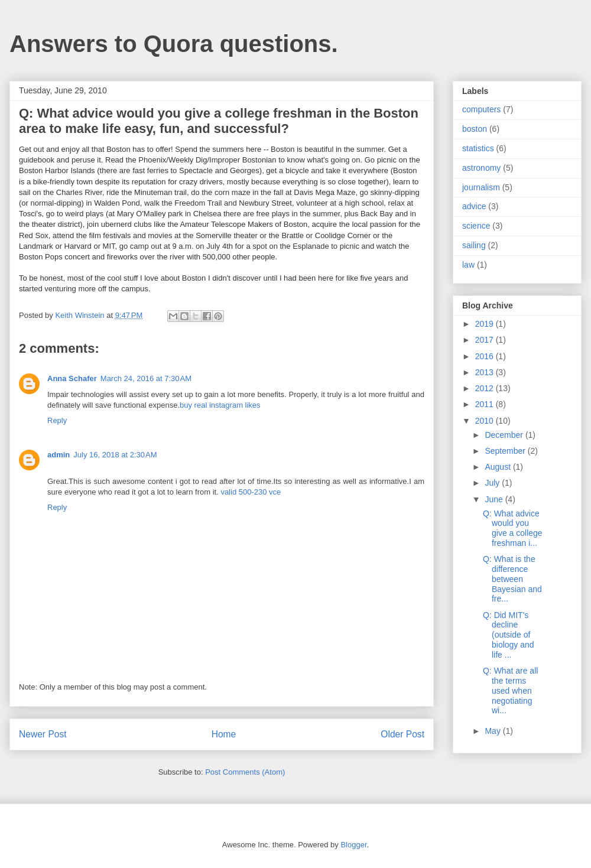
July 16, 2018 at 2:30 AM (115, 455)
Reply (57, 420)
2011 (486, 404)
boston (475, 129)
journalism (481, 187)
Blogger (353, 845)
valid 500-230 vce (251, 492)
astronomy (481, 168)
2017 (486, 340)
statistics (478, 148)
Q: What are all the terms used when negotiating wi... (510, 690)
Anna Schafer (72, 378)
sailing (474, 245)
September (506, 451)
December (505, 435)
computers (481, 109)
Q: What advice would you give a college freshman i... (513, 528)
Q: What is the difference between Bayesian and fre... (512, 579)
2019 (486, 324)
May (493, 731)
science (476, 226)
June (495, 499)
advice (474, 206)
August (499, 467)
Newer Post (43, 734)
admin (59, 455)
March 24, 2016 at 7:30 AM (146, 378)
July (493, 483)
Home (224, 734)
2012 (486, 388)
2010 (486, 421)
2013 (486, 372)
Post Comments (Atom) (245, 772)
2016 (486, 356)
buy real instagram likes (220, 405)
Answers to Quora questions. (174, 44)
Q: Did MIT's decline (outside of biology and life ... (509, 635)
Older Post (402, 734)
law (468, 265)
